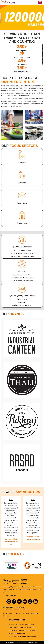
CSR (23, 613)
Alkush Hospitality (21, 642)
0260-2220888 (15, 637)
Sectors (18, 613)
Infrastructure (34, 613)
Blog (28, 613)
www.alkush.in (20, 607)
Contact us (6, 616)
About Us (11, 613)
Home (5, 613)
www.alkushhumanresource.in (12, 609)
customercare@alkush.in (29, 637)
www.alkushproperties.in (29, 609)
